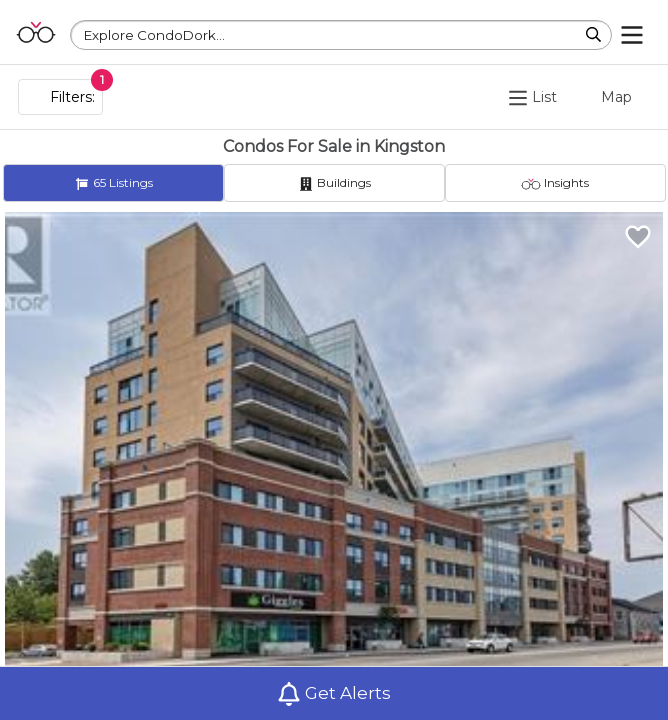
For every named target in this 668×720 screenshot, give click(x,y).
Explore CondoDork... (154, 35)
